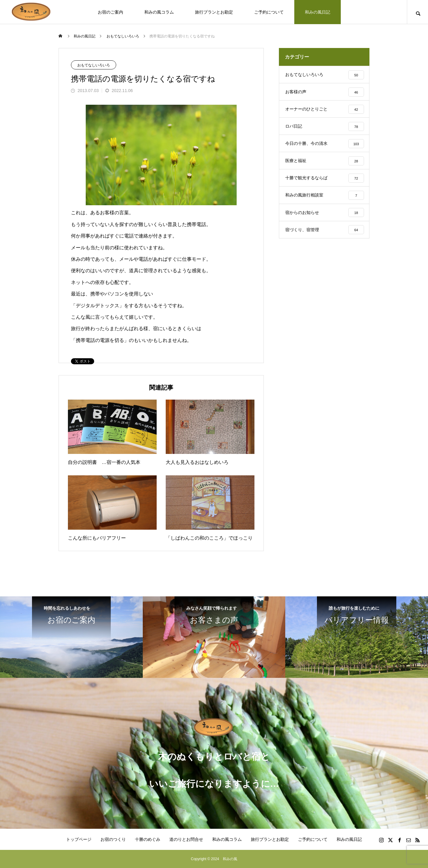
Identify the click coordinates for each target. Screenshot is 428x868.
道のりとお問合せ (186, 839)
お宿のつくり (113, 839)
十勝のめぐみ (148, 839)
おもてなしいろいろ (94, 65)
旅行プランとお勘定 (214, 12)
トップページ (79, 839)
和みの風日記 (318, 12)
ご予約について (269, 12)
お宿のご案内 (110, 12)
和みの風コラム (159, 12)
